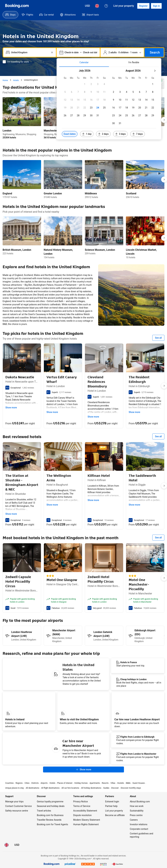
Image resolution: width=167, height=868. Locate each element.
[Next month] (155, 71)
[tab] (84, 62)
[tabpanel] (109, 103)
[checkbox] (85, 84)
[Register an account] (143, 6)
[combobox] (30, 52)
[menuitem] (10, 15)
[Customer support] (106, 6)
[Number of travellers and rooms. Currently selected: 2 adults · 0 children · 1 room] (122, 52)
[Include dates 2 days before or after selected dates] (103, 134)
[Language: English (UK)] (97, 6)
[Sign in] (156, 6)
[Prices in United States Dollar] (87, 6)
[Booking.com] (17, 6)
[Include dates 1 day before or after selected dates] (87, 134)
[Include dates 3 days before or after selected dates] (120, 134)
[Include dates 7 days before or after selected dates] (138, 134)
